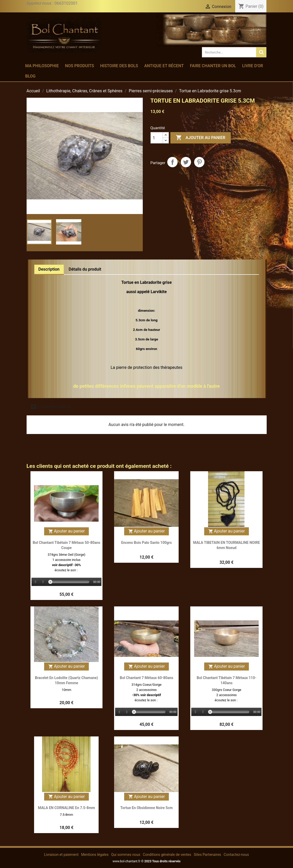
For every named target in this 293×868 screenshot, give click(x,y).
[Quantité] (157, 138)
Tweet (186, 162)
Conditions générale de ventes (167, 855)
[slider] (70, 582)
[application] (67, 582)
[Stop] (43, 582)
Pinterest (199, 162)
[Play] (36, 582)
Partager (172, 162)
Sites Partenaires (207, 855)
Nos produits (80, 66)
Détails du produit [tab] (85, 269)
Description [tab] (49, 269)
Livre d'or (253, 66)
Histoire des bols (119, 66)
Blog (30, 76)
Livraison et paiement (61, 855)
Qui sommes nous (126, 855)
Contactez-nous (236, 855)
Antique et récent (164, 66)
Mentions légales (95, 855)
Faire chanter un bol (213, 66)
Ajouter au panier (201, 138)
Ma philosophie (42, 66)
